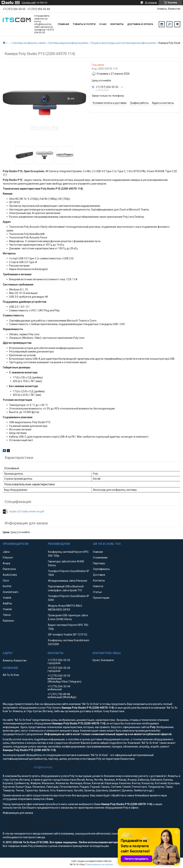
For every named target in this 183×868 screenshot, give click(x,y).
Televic (7, 615)
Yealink (7, 598)
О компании (100, 558)
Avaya (6, 563)
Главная (63, 24)
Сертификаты (101, 569)
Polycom (8, 558)
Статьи (97, 592)
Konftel (7, 586)
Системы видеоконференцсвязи (68, 43)
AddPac (7, 603)
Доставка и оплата (140, 24)
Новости (98, 586)
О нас (103, 24)
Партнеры (99, 563)
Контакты (117, 24)
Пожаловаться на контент (99, 864)
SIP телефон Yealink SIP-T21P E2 (68, 635)
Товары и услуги (84, 24)
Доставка (99, 575)
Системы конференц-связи (29, 43)
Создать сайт (29, 3)
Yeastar (7, 609)
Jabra (6, 552)
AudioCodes (10, 575)
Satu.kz (108, 861)
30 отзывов (151, 3)
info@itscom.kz (43, 767)
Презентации (101, 598)
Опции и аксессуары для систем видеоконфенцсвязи (123, 43)
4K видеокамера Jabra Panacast (68, 581)
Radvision (8, 621)
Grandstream (11, 592)
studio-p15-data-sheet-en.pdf (27, 511)
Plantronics (9, 569)
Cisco (6, 581)
